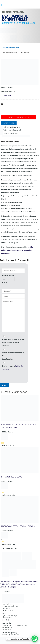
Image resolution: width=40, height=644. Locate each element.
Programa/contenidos (10, 52)
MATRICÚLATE (9, 123)
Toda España (6, 95)
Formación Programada (13, 12)
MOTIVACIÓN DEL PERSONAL (12, 477)
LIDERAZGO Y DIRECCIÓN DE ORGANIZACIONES (18, 526)
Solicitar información (19, 117)
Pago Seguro (21, 584)
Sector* (4, 283)
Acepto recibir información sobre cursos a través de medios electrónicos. (13, 342)
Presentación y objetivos (12, 47)
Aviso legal (4, 581)
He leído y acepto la (12, 368)
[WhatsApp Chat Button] (35, 639)
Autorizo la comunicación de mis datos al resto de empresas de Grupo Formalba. (13, 356)
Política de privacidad (16, 581)
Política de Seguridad (8, 584)
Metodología (25, 52)
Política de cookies (31, 581)
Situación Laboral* (8, 275)
